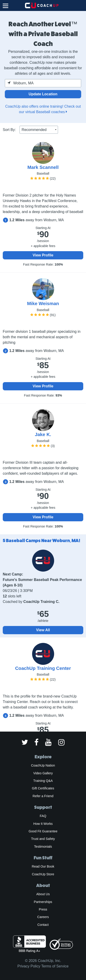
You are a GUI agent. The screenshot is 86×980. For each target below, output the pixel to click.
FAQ (43, 816)
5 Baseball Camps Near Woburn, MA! (42, 541)
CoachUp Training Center (43, 668)
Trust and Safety (43, 839)
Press (43, 909)
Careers (43, 917)
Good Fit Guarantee (43, 831)
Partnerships (43, 902)
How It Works (43, 824)
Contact (43, 925)
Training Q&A (43, 781)
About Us (43, 894)
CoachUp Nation (43, 765)
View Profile (43, 255)
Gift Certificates (43, 788)
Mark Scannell (43, 167)
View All (43, 630)
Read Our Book (43, 866)
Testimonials (43, 847)
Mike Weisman (43, 304)
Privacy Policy (29, 966)
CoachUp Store (43, 874)
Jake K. (43, 434)
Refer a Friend (43, 796)
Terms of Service (55, 966)
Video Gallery (43, 773)
